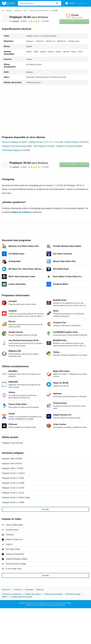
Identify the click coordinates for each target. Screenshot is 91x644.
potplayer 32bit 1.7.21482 (13, 468)
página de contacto (21, 212)
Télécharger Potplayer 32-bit (14, 150)
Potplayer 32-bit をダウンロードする (44, 142)
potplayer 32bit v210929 (12, 459)
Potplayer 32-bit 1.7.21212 (13, 493)
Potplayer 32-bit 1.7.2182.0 (13, 473)
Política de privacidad (53, 594)
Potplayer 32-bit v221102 (12, 443)
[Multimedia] (18, 11)
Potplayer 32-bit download (67, 146)
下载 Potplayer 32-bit (42, 146)
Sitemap (40, 590)
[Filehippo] (8, 3)
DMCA (5, 597)
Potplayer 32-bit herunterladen (15, 146)
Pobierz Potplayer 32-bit (74, 142)
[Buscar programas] (57, 3)
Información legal (73, 594)
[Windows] (9, 11)
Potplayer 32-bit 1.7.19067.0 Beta (16, 498)
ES (85, 3)
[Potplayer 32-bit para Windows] (39, 11)
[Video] (25, 11)
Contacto (18, 590)
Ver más (45, 509)
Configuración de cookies (21, 597)
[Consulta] (40, 3)
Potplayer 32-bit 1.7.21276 (13, 488)
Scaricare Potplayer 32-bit (13, 142)
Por (14, 21)
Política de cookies (33, 594)
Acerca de (6, 590)
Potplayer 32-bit (29, 17)
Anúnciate (29, 590)
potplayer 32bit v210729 (12, 464)
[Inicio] (3, 11)
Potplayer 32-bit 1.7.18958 (13, 502)
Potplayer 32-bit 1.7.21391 (13, 478)
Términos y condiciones (12, 594)
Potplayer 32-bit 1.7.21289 (13, 483)
